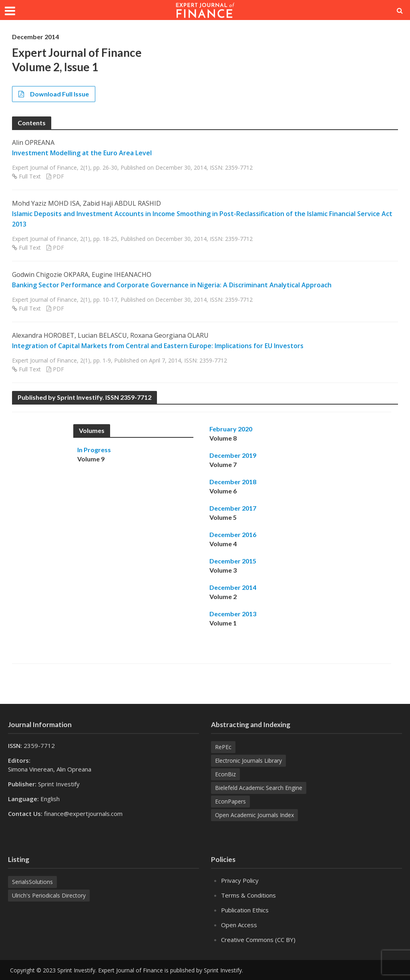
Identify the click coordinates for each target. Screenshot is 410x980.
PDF (58, 176)
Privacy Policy (240, 880)
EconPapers (230, 801)
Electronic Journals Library (248, 761)
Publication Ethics (245, 910)
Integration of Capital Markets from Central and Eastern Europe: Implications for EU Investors (158, 346)
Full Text (30, 176)
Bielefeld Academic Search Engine (259, 788)
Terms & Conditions (248, 895)
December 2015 (233, 561)
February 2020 (231, 429)
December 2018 (233, 482)
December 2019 (233, 455)
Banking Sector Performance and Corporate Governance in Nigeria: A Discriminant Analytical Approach (172, 285)
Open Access (239, 925)
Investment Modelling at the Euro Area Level (82, 153)
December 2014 (233, 587)
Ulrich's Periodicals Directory (49, 895)
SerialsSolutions (32, 882)
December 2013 (233, 614)
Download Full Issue (54, 94)
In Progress (94, 450)
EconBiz (225, 774)
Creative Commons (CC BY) (258, 940)
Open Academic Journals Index (254, 815)
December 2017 (233, 508)
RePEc (223, 747)
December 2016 (233, 534)
